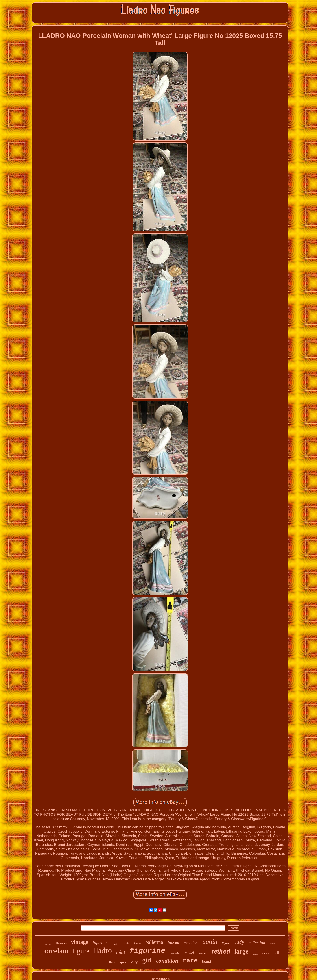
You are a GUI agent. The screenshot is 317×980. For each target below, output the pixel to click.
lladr (112, 962)
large (241, 951)
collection (257, 943)
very (134, 962)
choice (116, 944)
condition (167, 961)
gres (123, 962)
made (126, 943)
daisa (255, 954)
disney (48, 944)
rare (190, 961)
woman (203, 953)
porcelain (55, 951)
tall (276, 953)
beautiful (175, 953)
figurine (147, 951)
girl (147, 960)
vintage (80, 942)
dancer (137, 943)
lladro (103, 951)
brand (206, 962)
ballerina (154, 942)
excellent (191, 943)
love (272, 943)
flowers (61, 943)
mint (121, 952)
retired (221, 952)
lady (240, 942)
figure (81, 951)
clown (266, 953)
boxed (173, 942)
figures (226, 943)
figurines (100, 943)
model (189, 953)
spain (210, 941)
